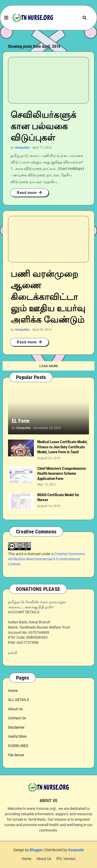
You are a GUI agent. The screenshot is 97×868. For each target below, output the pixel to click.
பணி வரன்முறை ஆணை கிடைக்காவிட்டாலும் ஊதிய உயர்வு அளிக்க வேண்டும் (48, 297)
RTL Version (66, 859)
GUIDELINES (18, 746)
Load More (49, 366)
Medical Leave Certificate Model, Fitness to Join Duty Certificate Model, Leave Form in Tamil (62, 447)
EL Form (21, 421)
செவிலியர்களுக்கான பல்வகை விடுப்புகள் (43, 126)
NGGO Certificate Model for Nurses (58, 497)
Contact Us (17, 718)
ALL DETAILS (18, 700)
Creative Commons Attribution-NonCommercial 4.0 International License (46, 559)
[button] (6, 18)
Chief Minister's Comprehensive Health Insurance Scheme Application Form (62, 474)
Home (13, 691)
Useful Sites (17, 736)
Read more (27, 193)
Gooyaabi (76, 850)
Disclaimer (16, 727)
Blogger (36, 850)
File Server (16, 755)
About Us (15, 709)
